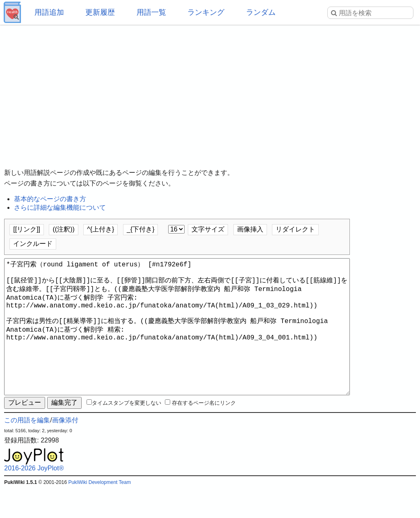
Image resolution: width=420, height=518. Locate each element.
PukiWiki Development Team (99, 512)
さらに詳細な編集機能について (60, 207)
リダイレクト (295, 229)
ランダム (261, 12)
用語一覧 (151, 12)
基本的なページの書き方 (50, 199)
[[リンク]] (27, 229)
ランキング (206, 12)
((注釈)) (63, 229)
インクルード (33, 244)
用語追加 (49, 12)
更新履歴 (100, 12)
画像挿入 (250, 229)
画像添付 (65, 450)
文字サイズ (208, 229)
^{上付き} (100, 229)
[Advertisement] (210, 90)
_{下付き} (141, 229)
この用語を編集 (27, 450)
